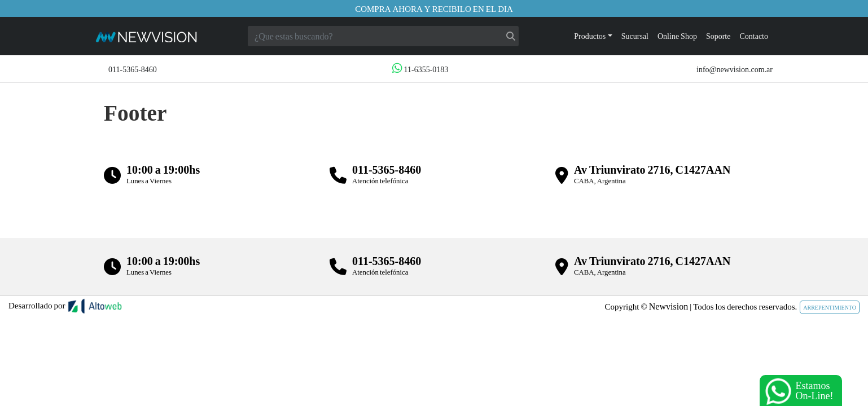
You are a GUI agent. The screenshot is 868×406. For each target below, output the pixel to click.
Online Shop (677, 36)
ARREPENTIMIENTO (830, 307)
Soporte (718, 36)
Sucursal (635, 36)
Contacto (754, 36)
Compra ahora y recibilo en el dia (434, 8)
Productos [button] (590, 36)
